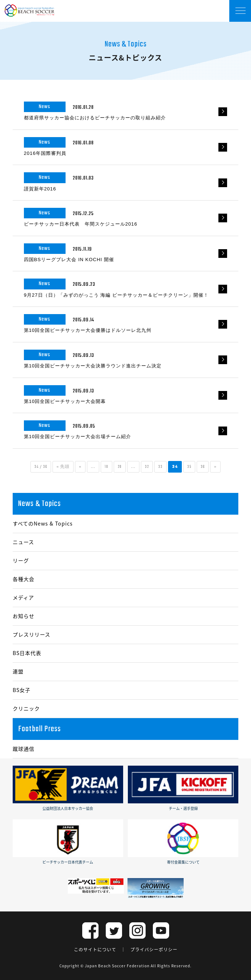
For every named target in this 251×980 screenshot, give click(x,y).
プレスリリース (32, 635)
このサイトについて (95, 950)
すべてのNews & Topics (43, 524)
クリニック (26, 709)
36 (203, 467)
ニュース (23, 542)
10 (106, 467)
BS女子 (22, 690)
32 (147, 467)
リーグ (21, 561)
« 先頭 (63, 467)
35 (189, 467)
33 (160, 467)
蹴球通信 (24, 749)
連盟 (18, 672)
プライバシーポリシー (154, 950)
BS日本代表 (27, 653)
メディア (23, 598)
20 (120, 467)
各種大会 (24, 579)
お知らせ (24, 616)
